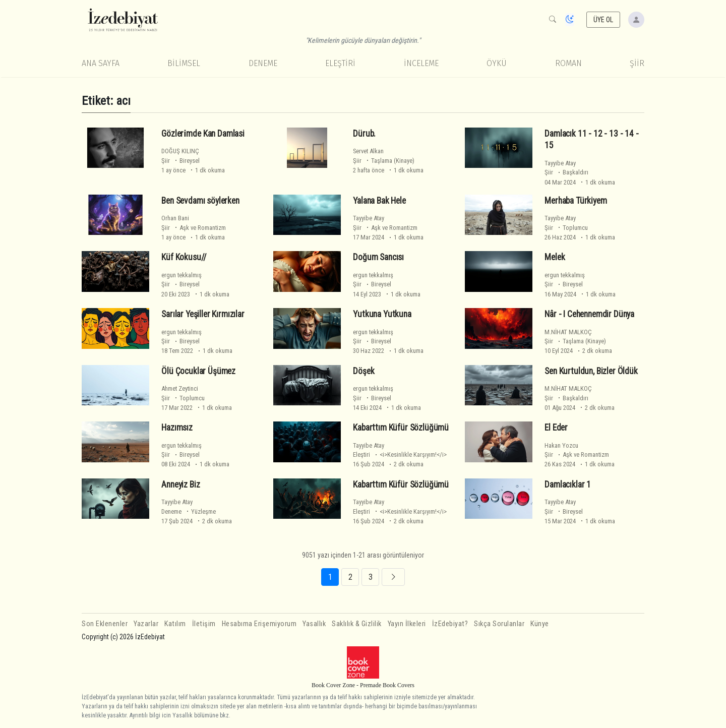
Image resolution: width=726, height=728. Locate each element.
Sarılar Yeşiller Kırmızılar (203, 314)
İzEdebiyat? (450, 624)
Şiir (637, 63)
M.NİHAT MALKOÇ (568, 332)
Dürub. (364, 133)
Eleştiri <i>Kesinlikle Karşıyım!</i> (400, 454)
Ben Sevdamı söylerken (200, 201)
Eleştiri (340, 63)
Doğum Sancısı (378, 257)
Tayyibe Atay (560, 163)
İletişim (204, 624)
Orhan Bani (175, 218)
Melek (555, 257)
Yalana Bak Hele (379, 201)
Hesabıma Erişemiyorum (259, 624)
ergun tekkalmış (181, 275)
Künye (540, 624)
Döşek (364, 371)
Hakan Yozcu (561, 445)
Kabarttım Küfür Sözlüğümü (401, 428)
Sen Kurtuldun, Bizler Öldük (591, 371)
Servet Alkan (368, 151)
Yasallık (314, 624)
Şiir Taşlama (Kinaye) (384, 161)
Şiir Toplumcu (566, 228)
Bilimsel (184, 63)
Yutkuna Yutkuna (382, 314)
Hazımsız (177, 428)
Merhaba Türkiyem (576, 201)
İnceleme (421, 63)
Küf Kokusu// (184, 257)
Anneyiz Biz (180, 484)
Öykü (497, 63)
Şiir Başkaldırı (566, 172)
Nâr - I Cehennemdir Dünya (589, 314)
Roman (568, 63)
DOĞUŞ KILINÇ (180, 151)
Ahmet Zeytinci (180, 388)
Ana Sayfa (101, 63)
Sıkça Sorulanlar (499, 624)
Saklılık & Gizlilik (357, 624)
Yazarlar (146, 624)
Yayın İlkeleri (407, 624)
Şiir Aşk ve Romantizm (194, 228)
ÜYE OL (603, 20)
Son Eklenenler (105, 624)
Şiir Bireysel (180, 161)
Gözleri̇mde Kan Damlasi (203, 133)
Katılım (175, 624)
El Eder (556, 428)
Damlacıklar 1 (568, 484)
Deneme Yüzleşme (189, 511)
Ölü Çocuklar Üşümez (198, 371)
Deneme (263, 63)
